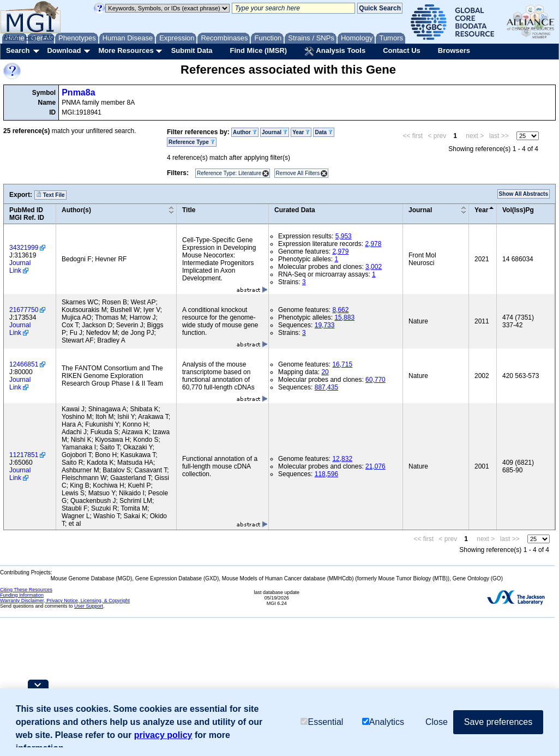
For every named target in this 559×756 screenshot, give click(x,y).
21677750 (24, 310)
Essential (322, 722)
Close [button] (437, 722)
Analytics (383, 722)
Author (245, 132)
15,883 (344, 317)
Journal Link (20, 267)
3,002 (374, 267)
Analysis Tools (335, 51)
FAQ (49, 37)
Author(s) (76, 210)
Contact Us (402, 50)
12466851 (24, 364)
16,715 (342, 364)
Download (64, 50)
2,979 (340, 251)
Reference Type (192, 142)
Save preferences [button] (498, 722)
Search (18, 50)
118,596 (326, 474)
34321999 (24, 248)
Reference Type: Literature (229, 173)
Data (323, 132)
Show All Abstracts (524, 194)
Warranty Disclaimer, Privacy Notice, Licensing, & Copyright (65, 601)
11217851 (24, 455)
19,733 (325, 325)
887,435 (326, 387)
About (12, 37)
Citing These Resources (26, 590)
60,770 (375, 380)
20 (325, 372)
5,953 (344, 236)
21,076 (375, 466)
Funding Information (22, 595)
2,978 (373, 244)
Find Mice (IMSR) (258, 50)
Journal (275, 132)
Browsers (454, 50)
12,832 (342, 459)
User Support (89, 606)
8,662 (340, 310)
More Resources (126, 50)
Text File (50, 195)
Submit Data (192, 50)
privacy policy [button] (163, 735)
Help (31, 37)
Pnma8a (78, 92)
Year (301, 132)
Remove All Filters (298, 173)
